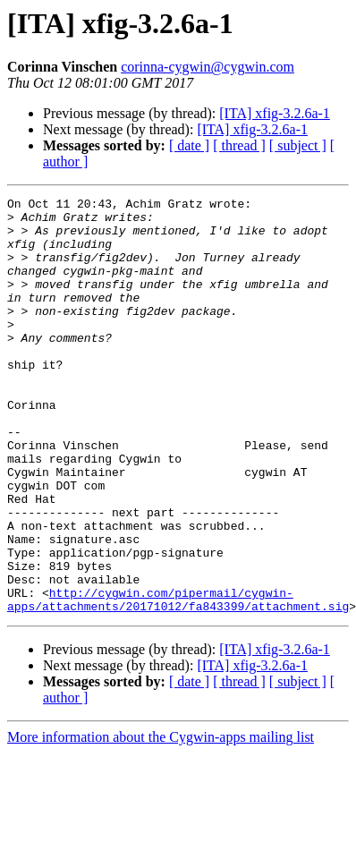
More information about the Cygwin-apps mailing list (161, 820)
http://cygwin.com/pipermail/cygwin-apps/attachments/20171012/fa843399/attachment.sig (178, 681)
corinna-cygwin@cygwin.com (208, 67)
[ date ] (189, 145)
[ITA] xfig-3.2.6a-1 (275, 113)
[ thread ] (239, 145)
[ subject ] (298, 145)
